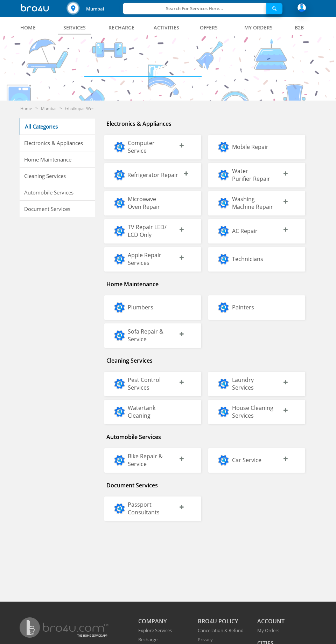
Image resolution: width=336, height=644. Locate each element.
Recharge (148, 639)
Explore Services (155, 630)
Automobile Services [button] (49, 192)
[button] (94, 9)
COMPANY (152, 621)
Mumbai (95, 9)
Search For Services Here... (195, 8)
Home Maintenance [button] (48, 159)
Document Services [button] (47, 209)
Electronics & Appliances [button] (54, 143)
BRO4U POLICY (218, 621)
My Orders (268, 630)
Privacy (205, 639)
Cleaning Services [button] (45, 176)
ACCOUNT (271, 621)
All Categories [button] (41, 126)
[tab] (28, 28)
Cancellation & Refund (221, 630)
